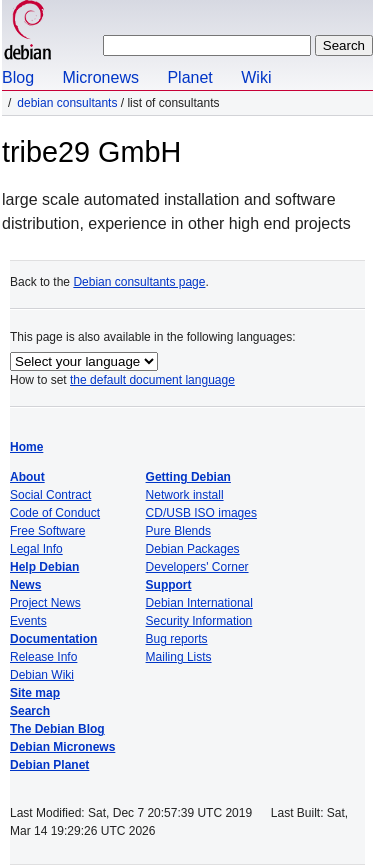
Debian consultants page (139, 282)
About (27, 477)
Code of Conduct (55, 513)
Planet (189, 77)
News (25, 585)
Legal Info (36, 549)
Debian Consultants (67, 103)
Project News (45, 603)
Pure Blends (178, 531)
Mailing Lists (179, 657)
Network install (185, 495)
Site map (35, 693)
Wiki (256, 77)
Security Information (199, 621)
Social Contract (50, 495)
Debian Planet (49, 765)
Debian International (199, 603)
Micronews (100, 77)
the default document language (152, 380)
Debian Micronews (62, 747)
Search (30, 711)
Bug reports (177, 639)
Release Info (43, 657)
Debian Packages (193, 549)
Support (169, 585)
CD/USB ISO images (201, 513)
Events (28, 621)
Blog (18, 77)
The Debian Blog (57, 729)
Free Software (47, 531)
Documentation (53, 639)
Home (26, 447)
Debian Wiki (42, 675)
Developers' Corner (197, 567)
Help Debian (44, 567)
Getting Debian (188, 477)
